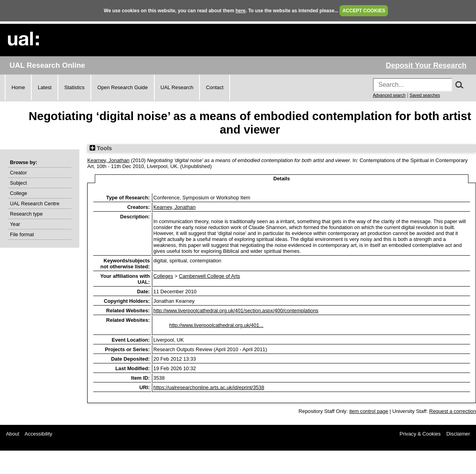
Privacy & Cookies (420, 434)
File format (22, 234)
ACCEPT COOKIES (364, 11)
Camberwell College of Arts (209, 276)
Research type (26, 214)
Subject (18, 183)
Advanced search (389, 95)
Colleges (163, 276)
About (12, 434)
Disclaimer (458, 434)
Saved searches (425, 95)
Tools (101, 148)
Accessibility (38, 434)
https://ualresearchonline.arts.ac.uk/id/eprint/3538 (209, 387)
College (18, 193)
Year (15, 224)
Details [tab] (282, 179)
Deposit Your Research (426, 65)
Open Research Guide (122, 87)
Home (18, 87)
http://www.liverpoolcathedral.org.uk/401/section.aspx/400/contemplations (236, 311)
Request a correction (453, 411)
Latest (45, 87)
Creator (18, 173)
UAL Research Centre (35, 204)
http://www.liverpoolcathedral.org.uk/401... (217, 325)
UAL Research (177, 87)
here (241, 11)
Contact (215, 87)
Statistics (74, 87)
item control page (369, 411)
